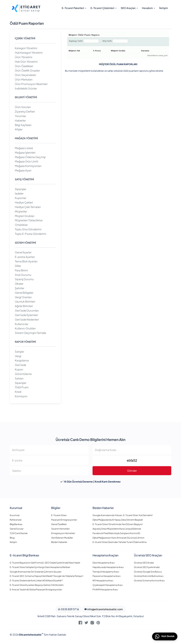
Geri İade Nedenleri (27, 319)
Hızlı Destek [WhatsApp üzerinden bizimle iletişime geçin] (165, 636)
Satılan (19, 378)
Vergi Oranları (23, 297)
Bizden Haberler (59, 542)
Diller (18, 266)
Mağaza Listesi (24, 148)
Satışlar (19, 352)
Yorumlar (20, 116)
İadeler (19, 193)
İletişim (164, 8)
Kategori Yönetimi (26, 48)
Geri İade (20, 365)
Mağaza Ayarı (23, 170)
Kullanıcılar (22, 324)
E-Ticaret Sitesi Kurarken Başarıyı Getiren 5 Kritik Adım (37, 585)
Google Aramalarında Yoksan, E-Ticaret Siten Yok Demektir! (123, 515)
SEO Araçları (128, 8)
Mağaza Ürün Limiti (27, 161)
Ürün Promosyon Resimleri (31, 84)
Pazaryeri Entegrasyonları (64, 520)
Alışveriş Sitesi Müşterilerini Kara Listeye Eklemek (117, 529)
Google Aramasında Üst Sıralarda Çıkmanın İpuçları (36, 572)
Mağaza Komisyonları (28, 166)
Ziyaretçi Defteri (25, 111)
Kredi (18, 392)
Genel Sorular (17, 529)
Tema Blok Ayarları (26, 261)
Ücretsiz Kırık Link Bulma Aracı (149, 576)
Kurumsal (15, 515)
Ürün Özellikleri (24, 66)
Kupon (19, 369)
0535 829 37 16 (70, 609)
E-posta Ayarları (25, 257)
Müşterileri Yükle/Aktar (29, 220)
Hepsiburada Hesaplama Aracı (108, 567)
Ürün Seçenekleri (25, 75)
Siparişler (21, 189)
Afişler (19, 129)
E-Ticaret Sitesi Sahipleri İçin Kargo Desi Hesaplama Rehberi (40, 567)
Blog (12, 538)
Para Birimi (21, 270)
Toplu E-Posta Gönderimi (31, 234)
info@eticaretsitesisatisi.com (105, 609)
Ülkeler (19, 284)
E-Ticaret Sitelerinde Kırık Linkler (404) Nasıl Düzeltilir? (36, 580)
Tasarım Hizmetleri (60, 529)
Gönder (132, 471)
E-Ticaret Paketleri (73, 8)
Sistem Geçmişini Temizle (30, 333)
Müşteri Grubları (25, 216)
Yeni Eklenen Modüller (62, 538)
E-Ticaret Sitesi (59, 515)
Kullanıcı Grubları (25, 328)
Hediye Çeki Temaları (28, 207)
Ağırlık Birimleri (24, 306)
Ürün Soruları (23, 107)
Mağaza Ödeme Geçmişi (30, 157)
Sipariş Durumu (24, 279)
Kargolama (22, 360)
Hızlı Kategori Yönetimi (29, 53)
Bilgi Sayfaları (23, 125)
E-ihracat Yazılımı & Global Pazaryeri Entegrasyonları (36, 589)
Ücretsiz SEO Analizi (144, 563)
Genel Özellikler (59, 524)
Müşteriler (21, 211)
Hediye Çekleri (24, 202)
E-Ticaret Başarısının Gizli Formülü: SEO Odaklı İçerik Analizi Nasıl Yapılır (45, 563)
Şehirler (20, 288)
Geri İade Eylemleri (26, 315)
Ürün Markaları (24, 79)
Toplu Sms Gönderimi (28, 229)
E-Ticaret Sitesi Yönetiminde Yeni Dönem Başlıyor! (118, 524)
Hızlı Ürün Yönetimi (26, 62)
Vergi (18, 356)
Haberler (20, 120)
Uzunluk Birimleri (25, 301)
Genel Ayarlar (23, 252)
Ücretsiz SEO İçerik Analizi (147, 567)
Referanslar (16, 520)
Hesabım (147, 8)
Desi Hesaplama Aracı (104, 563)
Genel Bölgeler (24, 293)
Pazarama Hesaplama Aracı (107, 576)
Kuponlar (21, 198)
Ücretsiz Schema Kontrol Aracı (149, 580)
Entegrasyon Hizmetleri (63, 533)
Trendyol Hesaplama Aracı (106, 572)
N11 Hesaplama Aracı (103, 580)
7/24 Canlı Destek (19, 533)
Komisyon (21, 396)
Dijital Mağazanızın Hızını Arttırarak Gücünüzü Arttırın (118, 538)
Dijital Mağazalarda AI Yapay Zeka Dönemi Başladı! (118, 520)
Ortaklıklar (21, 225)
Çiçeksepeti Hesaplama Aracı (108, 585)
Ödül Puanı (22, 387)
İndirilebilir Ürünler (26, 88)
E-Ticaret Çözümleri (102, 8)
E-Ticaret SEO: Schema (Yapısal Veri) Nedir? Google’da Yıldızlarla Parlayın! (46, 576)
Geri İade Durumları (27, 310)
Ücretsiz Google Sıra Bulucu (148, 572)
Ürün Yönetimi (24, 57)
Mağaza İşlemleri (25, 153)
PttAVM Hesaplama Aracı (105, 589)
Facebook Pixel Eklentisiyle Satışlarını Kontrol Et (116, 533)
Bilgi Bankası (16, 524)
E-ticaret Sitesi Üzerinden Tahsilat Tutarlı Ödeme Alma (120, 542)
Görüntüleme (23, 374)
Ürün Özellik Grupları (27, 70)
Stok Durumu (23, 275)
